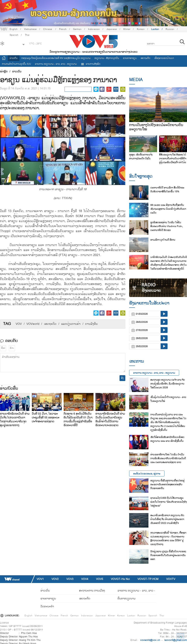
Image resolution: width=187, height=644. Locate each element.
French (63, 29)
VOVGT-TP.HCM (148, 579)
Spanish (153, 616)
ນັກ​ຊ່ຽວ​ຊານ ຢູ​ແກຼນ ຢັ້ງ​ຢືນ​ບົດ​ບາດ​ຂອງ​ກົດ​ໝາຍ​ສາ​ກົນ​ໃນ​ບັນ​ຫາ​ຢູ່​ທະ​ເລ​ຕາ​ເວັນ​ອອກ (168, 555)
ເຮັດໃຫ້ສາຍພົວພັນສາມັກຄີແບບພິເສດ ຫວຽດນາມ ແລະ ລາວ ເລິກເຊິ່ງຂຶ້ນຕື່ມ (167, 439)
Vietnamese (30, 29)
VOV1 (40, 579)
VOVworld (33, 324)
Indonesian (94, 29)
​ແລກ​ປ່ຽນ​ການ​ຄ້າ (71, 324)
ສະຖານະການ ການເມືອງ (92, 591)
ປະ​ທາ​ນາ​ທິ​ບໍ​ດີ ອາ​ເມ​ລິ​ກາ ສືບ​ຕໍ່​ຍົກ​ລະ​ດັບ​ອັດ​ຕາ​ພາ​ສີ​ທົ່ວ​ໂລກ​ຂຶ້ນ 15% (167, 190)
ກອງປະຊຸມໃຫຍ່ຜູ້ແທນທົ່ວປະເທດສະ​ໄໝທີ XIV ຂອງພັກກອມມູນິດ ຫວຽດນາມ (56, 58)
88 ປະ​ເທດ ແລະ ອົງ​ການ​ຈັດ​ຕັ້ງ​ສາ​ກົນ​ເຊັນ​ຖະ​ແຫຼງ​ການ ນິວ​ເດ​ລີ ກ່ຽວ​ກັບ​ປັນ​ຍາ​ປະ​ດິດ (168, 209)
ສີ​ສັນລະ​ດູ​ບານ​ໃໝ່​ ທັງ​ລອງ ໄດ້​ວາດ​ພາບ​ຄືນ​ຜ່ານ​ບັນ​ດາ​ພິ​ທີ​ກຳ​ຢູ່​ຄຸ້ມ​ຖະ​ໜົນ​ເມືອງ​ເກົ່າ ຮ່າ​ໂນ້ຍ (173, 159)
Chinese (48, 29)
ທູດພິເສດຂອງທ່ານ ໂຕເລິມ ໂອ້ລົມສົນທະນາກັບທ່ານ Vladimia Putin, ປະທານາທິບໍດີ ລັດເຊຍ (167, 226)
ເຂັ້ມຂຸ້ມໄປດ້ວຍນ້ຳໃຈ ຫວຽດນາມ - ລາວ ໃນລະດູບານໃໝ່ (168, 399)
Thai (162, 616)
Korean (141, 29)
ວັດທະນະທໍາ (47, 606)
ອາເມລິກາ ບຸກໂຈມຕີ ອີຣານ (163, 240)
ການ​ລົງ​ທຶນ (91, 324)
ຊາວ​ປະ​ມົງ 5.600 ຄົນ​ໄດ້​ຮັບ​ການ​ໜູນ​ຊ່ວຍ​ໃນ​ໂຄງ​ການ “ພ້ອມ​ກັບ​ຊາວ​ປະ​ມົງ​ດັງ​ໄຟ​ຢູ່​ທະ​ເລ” (168, 502)
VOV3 (70, 579)
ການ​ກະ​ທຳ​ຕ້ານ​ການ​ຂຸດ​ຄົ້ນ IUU (16, 64)
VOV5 (100, 579)
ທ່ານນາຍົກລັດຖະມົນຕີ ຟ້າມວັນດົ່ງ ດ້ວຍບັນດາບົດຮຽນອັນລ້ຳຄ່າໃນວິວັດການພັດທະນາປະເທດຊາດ (110, 420)
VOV (19, 324)
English (14, 29)
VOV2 (55, 579)
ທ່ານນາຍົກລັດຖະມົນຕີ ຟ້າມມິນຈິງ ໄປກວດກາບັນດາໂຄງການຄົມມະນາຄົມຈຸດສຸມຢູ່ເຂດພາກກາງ (15, 420)
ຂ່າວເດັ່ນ (14, 58)
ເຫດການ (136, 361)
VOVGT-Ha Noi (120, 579)
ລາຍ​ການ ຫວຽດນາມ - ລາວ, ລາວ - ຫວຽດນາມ (56, 64)
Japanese (112, 29)
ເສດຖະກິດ (145, 58)
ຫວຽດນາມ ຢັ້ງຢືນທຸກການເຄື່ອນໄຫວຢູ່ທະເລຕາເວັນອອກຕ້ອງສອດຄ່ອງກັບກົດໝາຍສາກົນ (167, 484)
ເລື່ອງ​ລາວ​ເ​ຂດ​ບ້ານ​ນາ (164, 58)
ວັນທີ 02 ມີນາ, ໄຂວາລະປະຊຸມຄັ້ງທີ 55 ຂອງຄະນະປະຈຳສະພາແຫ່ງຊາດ (46, 418)
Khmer (127, 29)
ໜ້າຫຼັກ (4, 72)
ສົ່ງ (122, 378)
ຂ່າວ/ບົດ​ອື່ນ (9, 389)
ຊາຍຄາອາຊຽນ (130, 58)
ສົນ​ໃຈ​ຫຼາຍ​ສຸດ (141, 176)
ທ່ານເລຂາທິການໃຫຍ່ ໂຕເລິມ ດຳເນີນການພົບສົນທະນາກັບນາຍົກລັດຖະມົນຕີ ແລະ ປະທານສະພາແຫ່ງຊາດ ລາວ (168, 458)
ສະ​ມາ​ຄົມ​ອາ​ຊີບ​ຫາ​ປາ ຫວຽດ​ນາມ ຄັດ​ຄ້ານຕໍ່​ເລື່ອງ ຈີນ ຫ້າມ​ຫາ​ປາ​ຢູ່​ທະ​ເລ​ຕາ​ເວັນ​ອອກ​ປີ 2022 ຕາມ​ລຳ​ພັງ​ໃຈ (167, 519)
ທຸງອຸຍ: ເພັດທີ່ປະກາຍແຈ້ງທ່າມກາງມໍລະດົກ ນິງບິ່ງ (141, 157)
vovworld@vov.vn (150, 640)
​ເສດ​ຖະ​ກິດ (50, 324)
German (77, 29)
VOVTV (171, 579)
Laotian (155, 29)
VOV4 (85, 579)
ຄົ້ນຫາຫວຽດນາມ (127, 599)
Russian (170, 29)
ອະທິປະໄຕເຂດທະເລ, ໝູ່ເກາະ (147, 474)
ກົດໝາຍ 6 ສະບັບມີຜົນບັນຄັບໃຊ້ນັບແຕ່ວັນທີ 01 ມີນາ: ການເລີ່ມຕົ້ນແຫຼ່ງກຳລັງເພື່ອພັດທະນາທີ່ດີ (78, 420)
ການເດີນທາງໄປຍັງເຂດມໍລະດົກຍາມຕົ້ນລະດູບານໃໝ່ (156, 127)
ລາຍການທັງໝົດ (91, 64)
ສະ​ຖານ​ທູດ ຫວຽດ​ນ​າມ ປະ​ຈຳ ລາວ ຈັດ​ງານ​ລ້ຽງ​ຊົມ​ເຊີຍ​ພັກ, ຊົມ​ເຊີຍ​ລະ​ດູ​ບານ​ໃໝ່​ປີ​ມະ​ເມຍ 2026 (168, 384)
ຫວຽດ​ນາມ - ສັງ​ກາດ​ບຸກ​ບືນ (107, 58)
